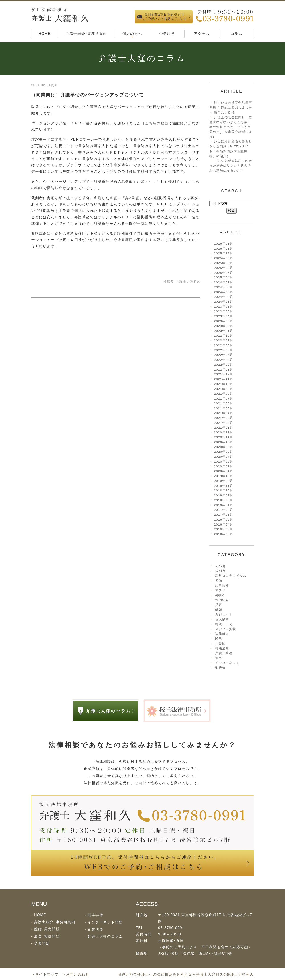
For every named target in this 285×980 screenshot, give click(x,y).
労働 (219, 581)
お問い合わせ (78, 974)
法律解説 (222, 634)
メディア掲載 (226, 629)
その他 (220, 566)
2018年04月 (224, 505)
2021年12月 (224, 374)
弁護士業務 (224, 653)
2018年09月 (224, 495)
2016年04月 (224, 524)
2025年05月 (224, 273)
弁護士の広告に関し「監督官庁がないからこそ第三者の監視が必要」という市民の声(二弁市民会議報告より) (231, 127)
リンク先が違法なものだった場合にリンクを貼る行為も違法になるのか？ (231, 166)
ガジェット (224, 614)
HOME (45, 34)
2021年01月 (224, 428)
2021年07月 (224, 399)
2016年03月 (224, 529)
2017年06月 (224, 515)
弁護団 (220, 644)
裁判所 (220, 571)
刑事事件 (95, 915)
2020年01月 (224, 471)
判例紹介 (222, 600)
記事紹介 (222, 585)
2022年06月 (224, 345)
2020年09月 (224, 447)
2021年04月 (224, 413)
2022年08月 (224, 340)
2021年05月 (224, 408)
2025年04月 (224, 277)
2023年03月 (224, 321)
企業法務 (167, 34)
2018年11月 (224, 486)
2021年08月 (224, 394)
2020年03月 (224, 466)
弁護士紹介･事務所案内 (86, 34)
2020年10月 (224, 442)
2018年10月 (224, 490)
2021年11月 (224, 379)
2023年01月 (224, 331)
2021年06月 (224, 403)
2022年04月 (224, 355)
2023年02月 (224, 326)
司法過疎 (222, 648)
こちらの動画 (157, 123)
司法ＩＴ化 (224, 624)
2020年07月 (224, 457)
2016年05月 (224, 520)
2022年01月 (224, 370)
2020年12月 (224, 432)
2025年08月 (224, 263)
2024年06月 (224, 287)
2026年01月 (224, 249)
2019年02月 (224, 481)
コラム (237, 34)
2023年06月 (224, 311)
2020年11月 (224, 437)
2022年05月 (224, 350)
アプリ (220, 590)
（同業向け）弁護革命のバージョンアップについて (88, 95)
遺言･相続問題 (47, 936)
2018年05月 (224, 500)
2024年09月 (224, 282)
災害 (219, 605)
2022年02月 (224, 365)
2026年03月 (224, 244)
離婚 (219, 610)
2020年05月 (224, 462)
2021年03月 (224, 418)
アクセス (202, 34)
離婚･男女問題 (47, 929)
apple (220, 595)
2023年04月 (224, 316)
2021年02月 (224, 423)
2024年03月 (224, 292)
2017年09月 (224, 510)
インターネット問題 (105, 922)
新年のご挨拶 (224, 113)
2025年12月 (224, 253)
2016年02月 (224, 534)
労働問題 (42, 943)
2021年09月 (224, 389)
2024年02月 (224, 297)
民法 (219, 639)
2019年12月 (224, 476)
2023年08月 (224, 307)
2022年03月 (224, 360)
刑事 (219, 658)
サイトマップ (47, 974)
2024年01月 (224, 302)
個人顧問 (222, 619)
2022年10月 (224, 336)
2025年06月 (224, 268)
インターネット (227, 663)
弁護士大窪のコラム (105, 936)
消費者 (220, 668)
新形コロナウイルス (231, 576)
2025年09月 (224, 258)
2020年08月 (224, 452)
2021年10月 (224, 384)
